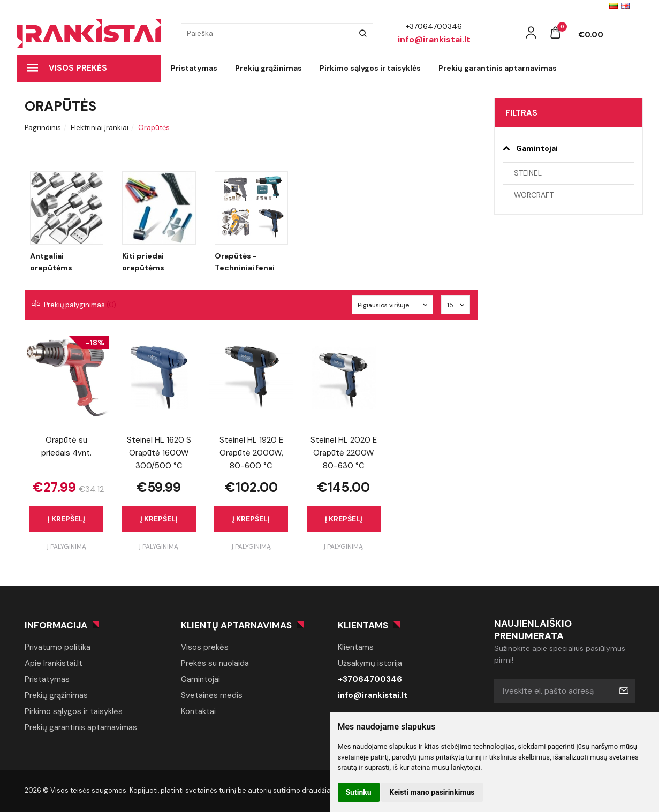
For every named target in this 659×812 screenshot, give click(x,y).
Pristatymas (194, 68)
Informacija (56, 625)
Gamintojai (200, 679)
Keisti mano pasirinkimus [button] (432, 792)
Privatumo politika (58, 647)
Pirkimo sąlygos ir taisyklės (370, 68)
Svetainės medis (212, 695)
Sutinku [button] (359, 792)
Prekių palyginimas (74, 305)
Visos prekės (67, 68)
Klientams (363, 625)
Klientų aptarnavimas (236, 625)
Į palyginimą (67, 547)
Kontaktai (198, 711)
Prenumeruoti (623, 691)
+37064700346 (370, 679)
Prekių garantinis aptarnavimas (498, 68)
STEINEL (528, 173)
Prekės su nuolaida (215, 663)
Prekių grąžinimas (268, 68)
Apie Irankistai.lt (54, 663)
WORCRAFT (534, 195)
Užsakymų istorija (370, 663)
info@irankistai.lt (373, 695)
